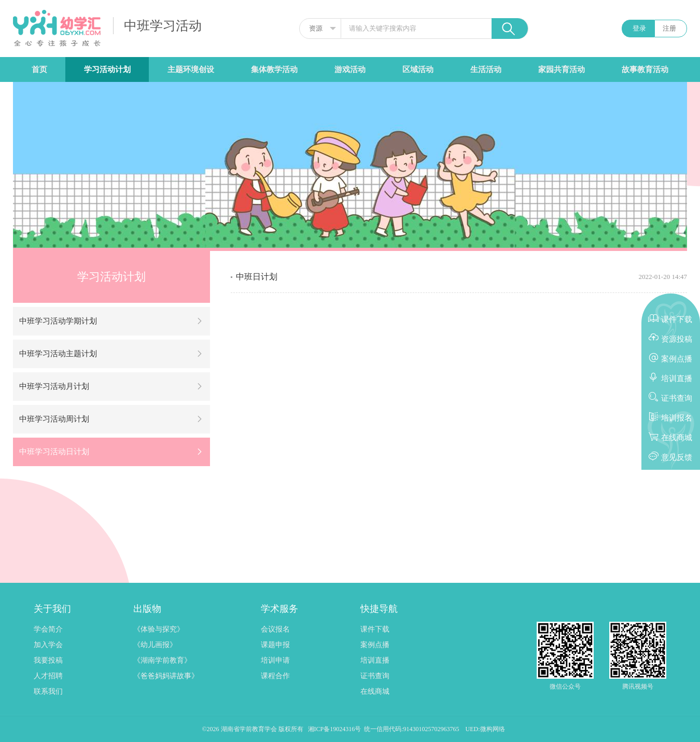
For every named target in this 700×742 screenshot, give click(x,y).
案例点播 (375, 645)
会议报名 (275, 629)
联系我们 (48, 691)
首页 (39, 69)
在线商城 (375, 691)
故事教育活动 (645, 69)
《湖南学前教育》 (162, 660)
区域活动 (418, 69)
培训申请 (275, 660)
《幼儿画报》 (155, 645)
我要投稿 (48, 660)
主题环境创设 (191, 69)
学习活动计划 (107, 69)
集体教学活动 (274, 69)
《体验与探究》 (159, 629)
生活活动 (486, 69)
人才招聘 (48, 676)
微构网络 (493, 729)
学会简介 (48, 629)
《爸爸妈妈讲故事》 (166, 676)
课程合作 (275, 676)
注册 (669, 28)
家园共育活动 (562, 69)
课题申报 (275, 645)
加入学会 (48, 645)
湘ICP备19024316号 (335, 729)
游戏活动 (350, 69)
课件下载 (375, 629)
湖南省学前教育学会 (250, 729)
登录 (639, 28)
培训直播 (375, 660)
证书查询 (375, 676)
